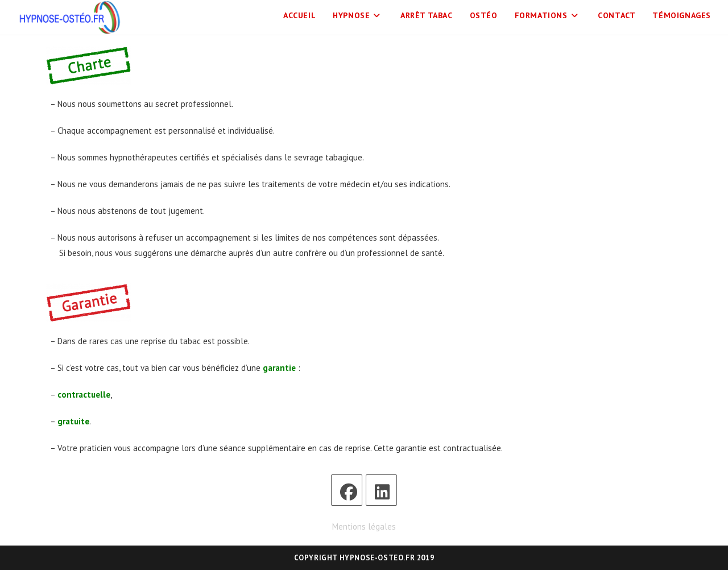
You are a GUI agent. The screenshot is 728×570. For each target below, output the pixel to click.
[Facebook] (347, 490)
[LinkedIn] (381, 490)
